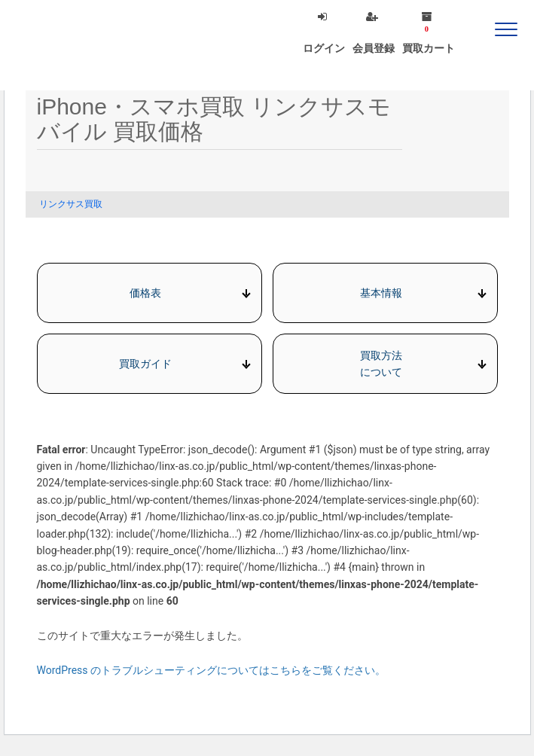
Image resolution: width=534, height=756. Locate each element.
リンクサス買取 (71, 204)
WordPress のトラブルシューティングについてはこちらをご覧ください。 (212, 670)
